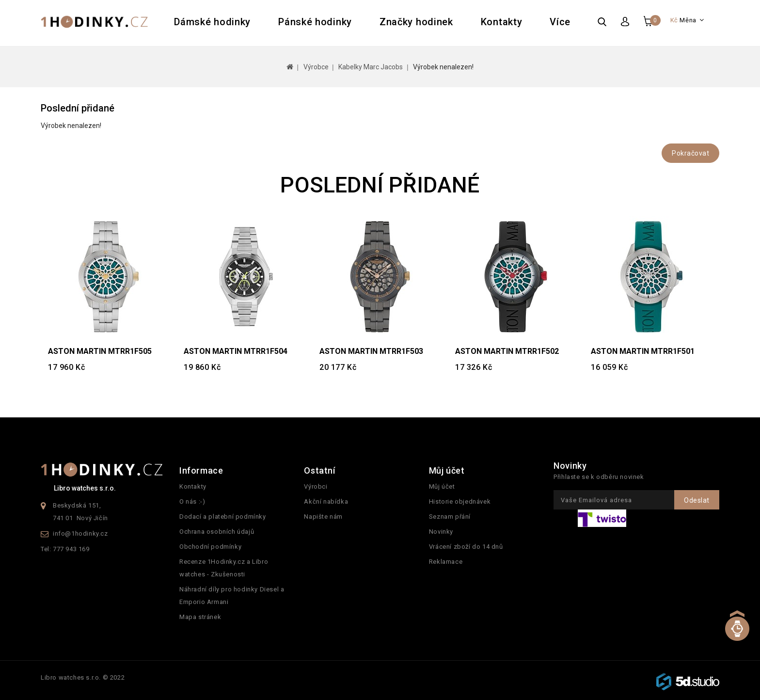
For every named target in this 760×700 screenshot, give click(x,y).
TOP (737, 636)
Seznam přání (450, 517)
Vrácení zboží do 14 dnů (466, 547)
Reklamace (446, 562)
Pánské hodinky (315, 22)
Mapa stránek (200, 617)
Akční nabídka (326, 501)
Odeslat (697, 500)
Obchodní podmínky (210, 547)
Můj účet (442, 486)
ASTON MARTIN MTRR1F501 (643, 351)
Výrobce (316, 67)
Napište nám (323, 517)
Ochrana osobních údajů (217, 532)
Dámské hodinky (212, 22)
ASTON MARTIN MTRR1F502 (507, 351)
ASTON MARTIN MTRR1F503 (371, 351)
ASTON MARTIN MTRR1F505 (100, 351)
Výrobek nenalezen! (443, 67)
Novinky (441, 532)
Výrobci (316, 486)
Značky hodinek (416, 22)
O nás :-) (192, 501)
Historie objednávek (460, 501)
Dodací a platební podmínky (223, 517)
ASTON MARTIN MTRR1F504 (236, 351)
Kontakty (502, 22)
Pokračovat (690, 153)
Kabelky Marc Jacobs (371, 67)
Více (560, 22)
